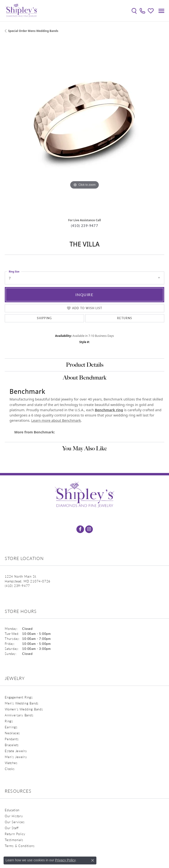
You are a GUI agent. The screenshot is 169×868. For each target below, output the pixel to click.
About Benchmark (85, 378)
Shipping (45, 318)
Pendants (12, 739)
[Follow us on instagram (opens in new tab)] (89, 529)
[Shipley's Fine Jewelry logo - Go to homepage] (21, 11)
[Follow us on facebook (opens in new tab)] (80, 529)
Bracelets (12, 745)
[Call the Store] (17, 586)
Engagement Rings (19, 697)
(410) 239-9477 (84, 226)
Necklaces (12, 733)
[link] (142, 11)
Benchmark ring (109, 410)
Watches (11, 763)
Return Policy (15, 834)
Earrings (11, 727)
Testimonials (14, 840)
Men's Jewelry (16, 757)
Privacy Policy (65, 860)
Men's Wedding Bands (22, 703)
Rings (9, 721)
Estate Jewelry (16, 751)
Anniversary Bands (19, 715)
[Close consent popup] (93, 860)
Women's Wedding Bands (24, 709)
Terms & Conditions (20, 846)
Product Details (85, 365)
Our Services (15, 822)
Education (12, 810)
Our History (14, 816)
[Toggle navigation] (161, 11)
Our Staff (12, 828)
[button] (134, 11)
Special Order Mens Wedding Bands (33, 31)
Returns (125, 318)
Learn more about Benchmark (56, 420)
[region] (84, 127)
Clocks (10, 769)
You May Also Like (85, 448)
